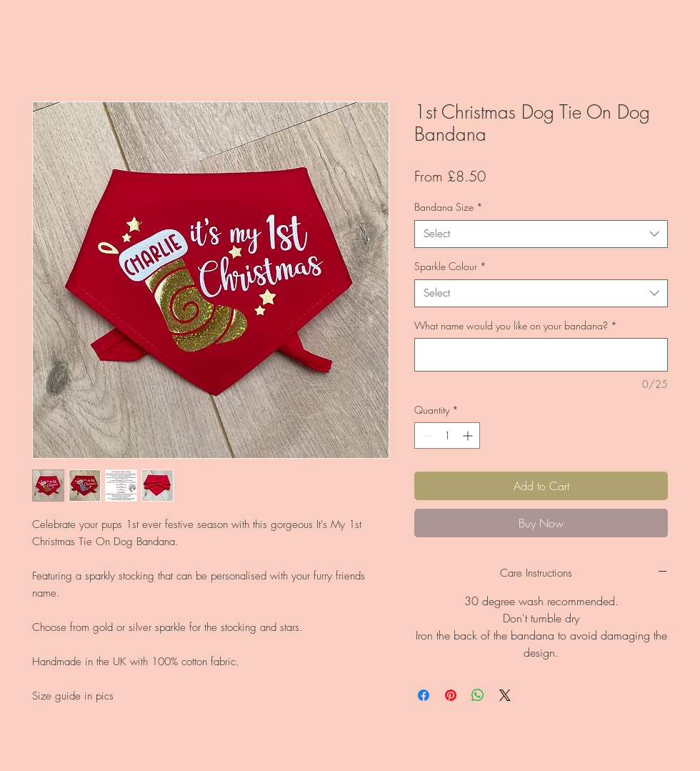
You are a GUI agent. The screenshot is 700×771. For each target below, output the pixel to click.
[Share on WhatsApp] (478, 695)
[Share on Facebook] (424, 695)
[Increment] (469, 436)
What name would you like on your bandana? (516, 325)
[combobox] (541, 234)
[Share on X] (505, 695)
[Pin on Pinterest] (451, 695)
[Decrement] (425, 436)
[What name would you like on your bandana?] (541, 355)
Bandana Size (449, 207)
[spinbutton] (447, 436)
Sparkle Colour (450, 266)
